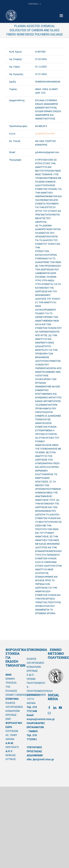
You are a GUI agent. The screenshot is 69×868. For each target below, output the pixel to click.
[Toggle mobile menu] (62, 16)
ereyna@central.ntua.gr (41, 719)
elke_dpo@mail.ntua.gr (40, 759)
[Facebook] (49, 708)
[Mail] (49, 713)
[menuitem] (35, 4)
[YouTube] (60, 708)
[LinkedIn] (55, 708)
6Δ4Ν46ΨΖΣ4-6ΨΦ (45, 134)
